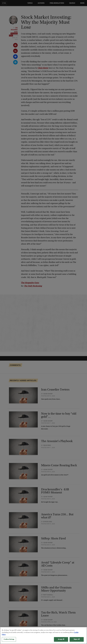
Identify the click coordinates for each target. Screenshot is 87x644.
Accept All (61, 641)
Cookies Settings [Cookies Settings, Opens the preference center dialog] (9, 641)
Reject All (77, 641)
